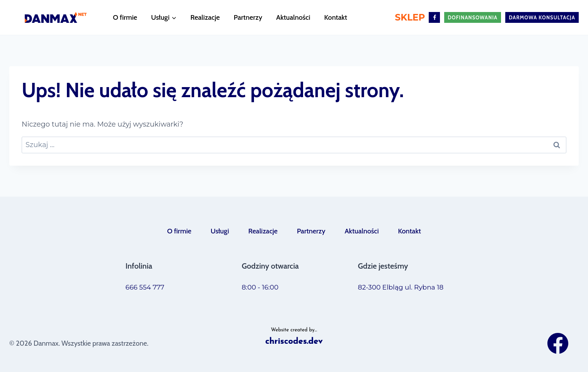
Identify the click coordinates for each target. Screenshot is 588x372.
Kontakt (336, 17)
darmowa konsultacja (542, 17)
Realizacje (205, 17)
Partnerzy (248, 17)
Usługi (220, 231)
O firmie (125, 17)
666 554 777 (145, 287)
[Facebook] (434, 18)
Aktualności (293, 17)
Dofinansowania (473, 17)
